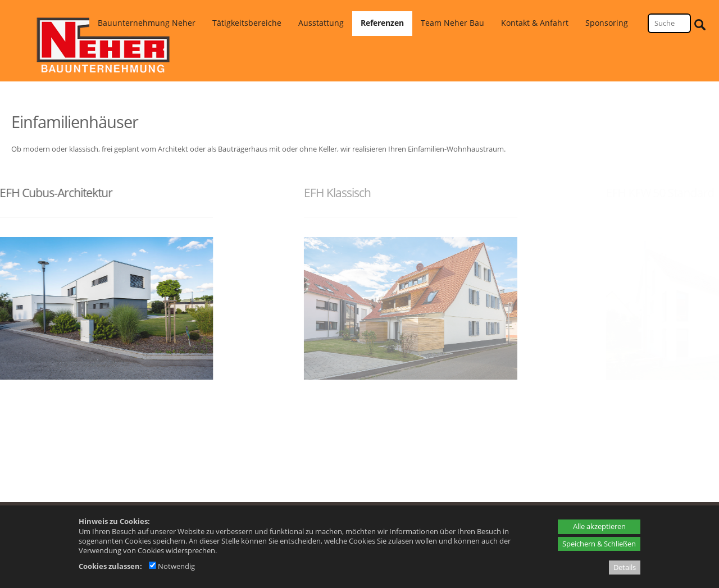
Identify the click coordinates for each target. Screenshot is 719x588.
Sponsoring (607, 23)
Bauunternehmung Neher (147, 23)
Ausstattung (321, 23)
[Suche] (669, 23)
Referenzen (382, 23)
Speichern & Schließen (599, 544)
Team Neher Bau (452, 23)
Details (625, 567)
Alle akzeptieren (599, 526)
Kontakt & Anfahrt (535, 23)
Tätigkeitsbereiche (247, 23)
